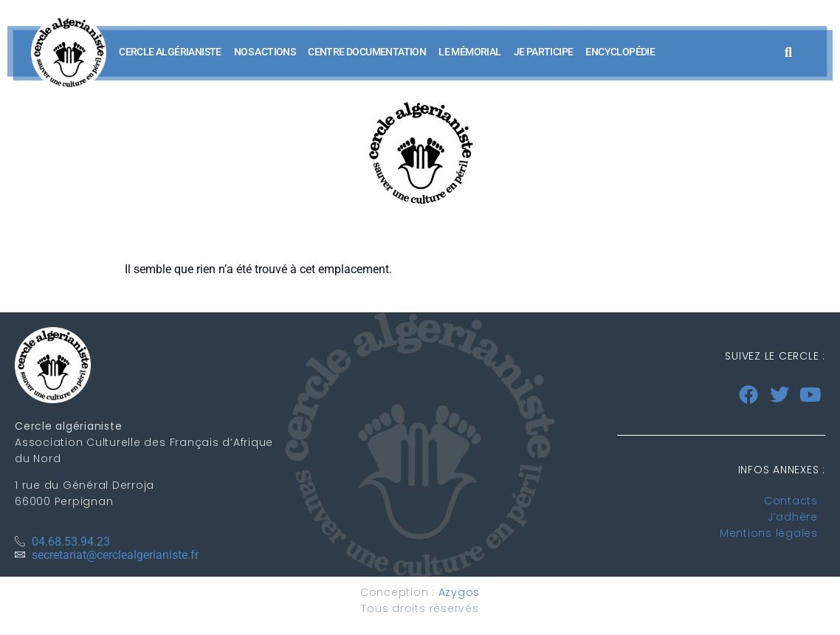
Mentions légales (769, 533)
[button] (788, 52)
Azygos (459, 592)
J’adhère (793, 517)
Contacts (791, 501)
